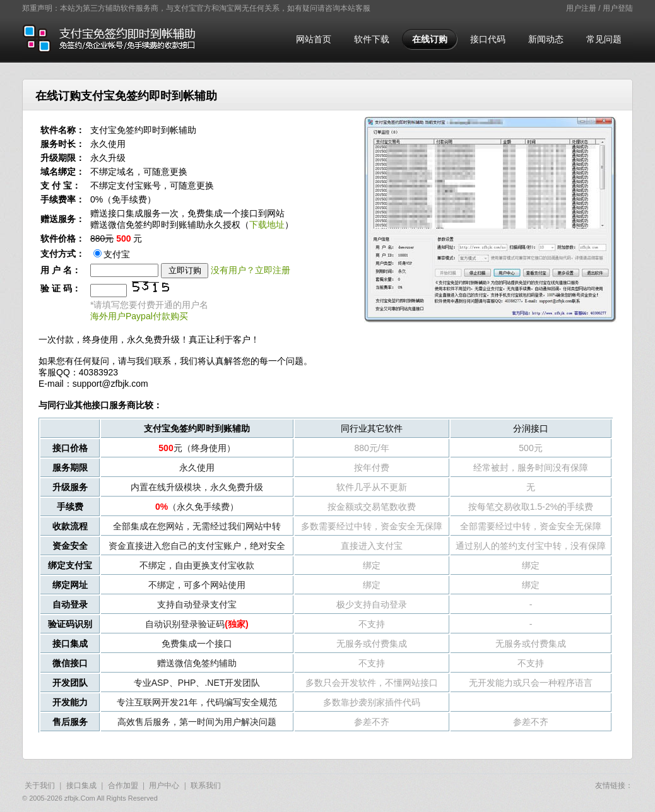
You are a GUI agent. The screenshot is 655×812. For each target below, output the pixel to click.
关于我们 (40, 786)
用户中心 (164, 786)
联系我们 (206, 786)
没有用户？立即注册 (251, 270)
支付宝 (112, 254)
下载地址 (267, 225)
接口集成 (81, 786)
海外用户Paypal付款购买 (139, 316)
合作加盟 (123, 786)
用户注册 (581, 8)
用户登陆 (618, 8)
